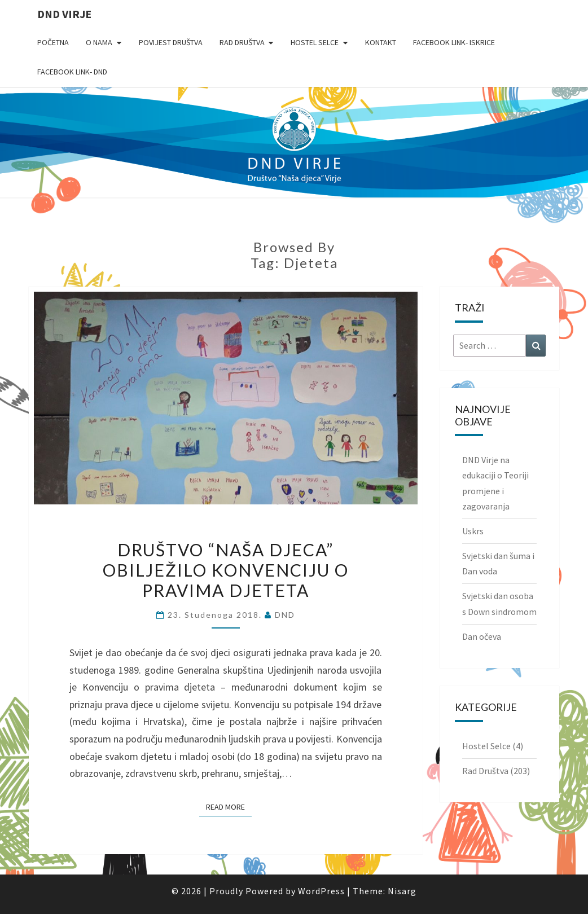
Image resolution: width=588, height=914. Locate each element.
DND (285, 615)
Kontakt (381, 42)
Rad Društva (242, 42)
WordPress (321, 891)
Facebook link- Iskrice (454, 42)
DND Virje (64, 14)
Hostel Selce (315, 42)
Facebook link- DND (72, 72)
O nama (99, 42)
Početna (53, 42)
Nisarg (402, 891)
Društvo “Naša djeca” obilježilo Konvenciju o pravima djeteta (226, 570)
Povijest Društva (171, 42)
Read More (229, 806)
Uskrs (473, 531)
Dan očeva (482, 636)
